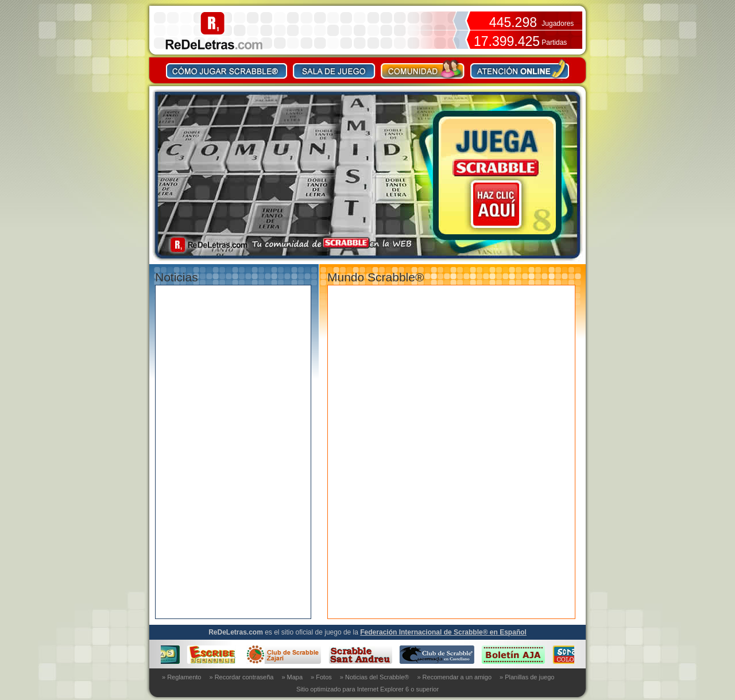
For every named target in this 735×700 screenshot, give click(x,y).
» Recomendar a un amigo (454, 677)
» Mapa (292, 677)
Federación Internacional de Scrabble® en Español (443, 632)
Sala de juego (334, 69)
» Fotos (321, 677)
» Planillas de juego (527, 677)
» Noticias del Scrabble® (375, 677)
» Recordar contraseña (242, 677)
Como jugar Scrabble (227, 69)
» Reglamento (182, 677)
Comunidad (423, 69)
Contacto (520, 69)
